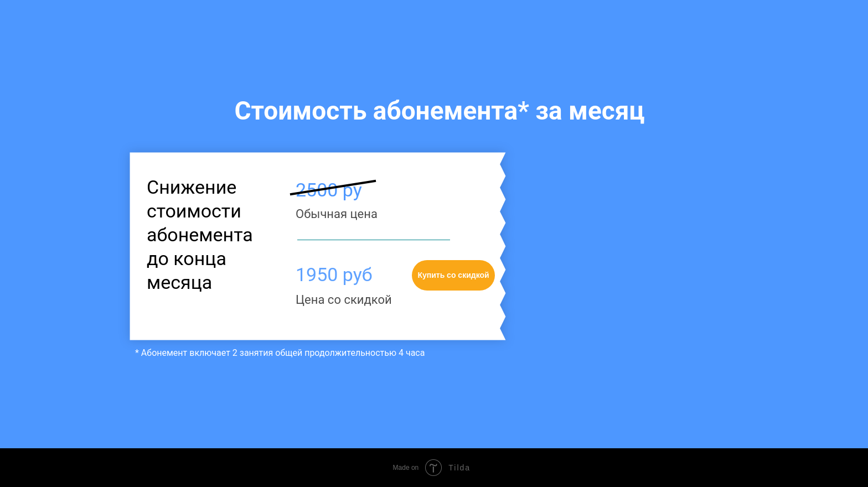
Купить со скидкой (453, 275)
